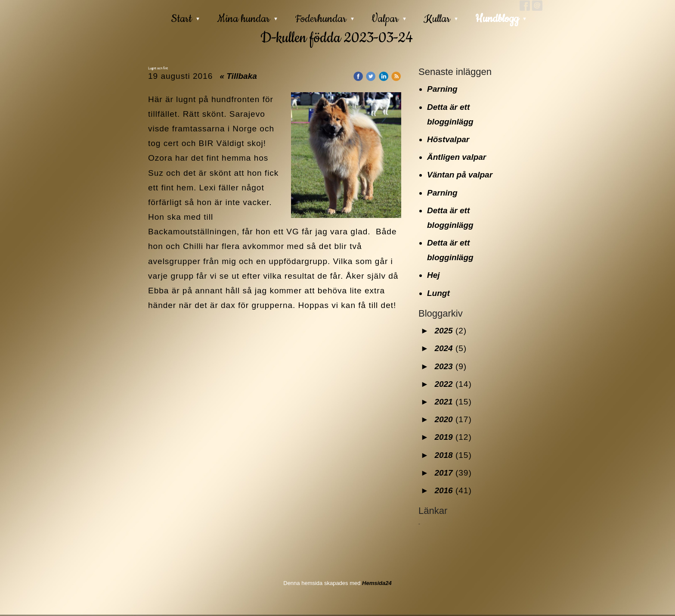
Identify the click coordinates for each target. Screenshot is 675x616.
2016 (443, 490)
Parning (442, 89)
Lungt (438, 293)
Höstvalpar (448, 139)
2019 (443, 437)
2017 (443, 473)
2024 (443, 348)
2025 (443, 331)
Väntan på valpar (460, 175)
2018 (443, 455)
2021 (443, 402)
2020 (443, 419)
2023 (443, 366)
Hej (433, 275)
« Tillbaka (238, 76)
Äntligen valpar (457, 157)
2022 (443, 384)
